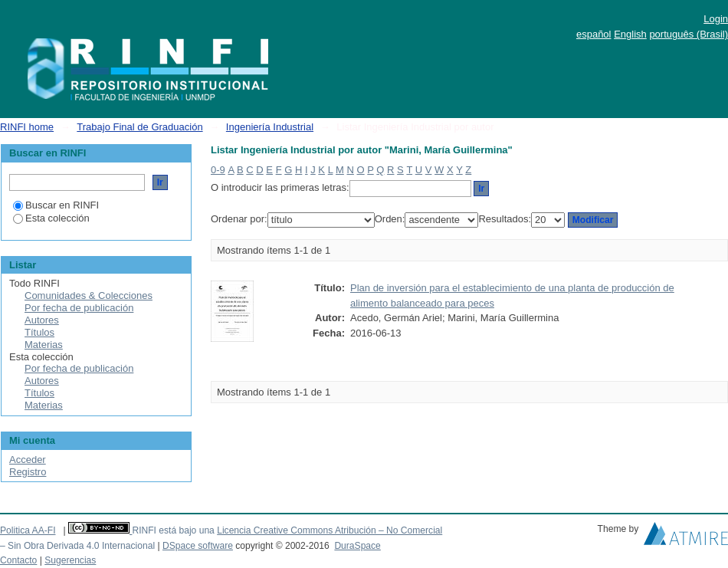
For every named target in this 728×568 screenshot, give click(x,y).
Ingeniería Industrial (270, 127)
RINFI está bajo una (173, 530)
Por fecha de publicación (79, 308)
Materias (44, 345)
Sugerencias (70, 560)
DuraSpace (357, 546)
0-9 (218, 170)
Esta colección (51, 218)
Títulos (39, 332)
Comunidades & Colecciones (89, 295)
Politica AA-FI (28, 530)
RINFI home (27, 127)
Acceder (28, 460)
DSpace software (198, 546)
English (630, 34)
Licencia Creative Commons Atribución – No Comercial (330, 530)
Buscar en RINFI (56, 205)
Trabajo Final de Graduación (139, 127)
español (594, 34)
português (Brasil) (689, 34)
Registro (28, 472)
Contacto (18, 560)
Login (716, 19)
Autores (42, 320)
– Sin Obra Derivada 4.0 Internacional (77, 546)
